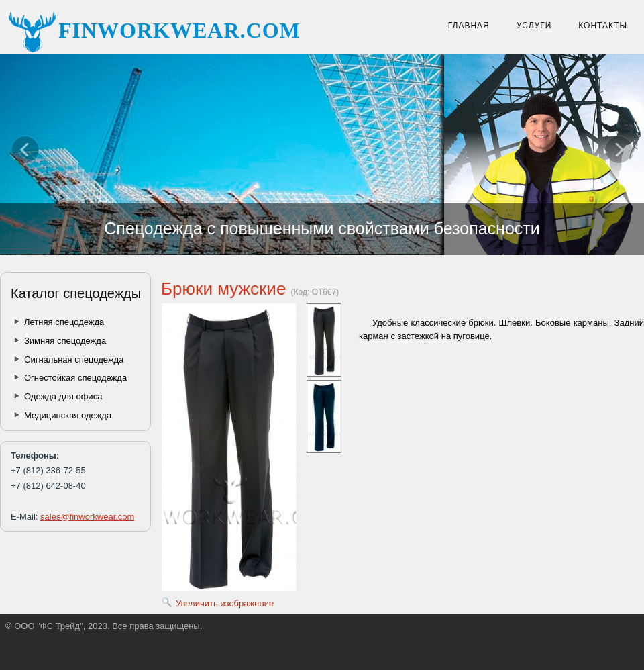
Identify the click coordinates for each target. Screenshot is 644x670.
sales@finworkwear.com (87, 517)
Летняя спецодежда (64, 322)
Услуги (534, 26)
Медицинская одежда (68, 415)
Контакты (603, 26)
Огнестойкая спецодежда (75, 378)
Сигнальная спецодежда (74, 360)
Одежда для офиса (63, 396)
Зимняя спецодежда (65, 341)
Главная (469, 26)
